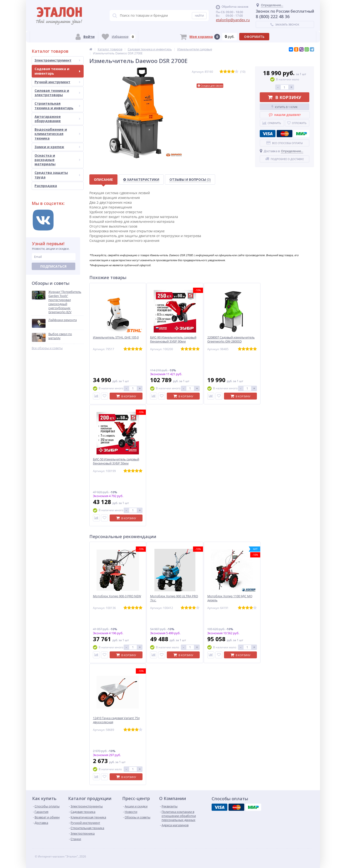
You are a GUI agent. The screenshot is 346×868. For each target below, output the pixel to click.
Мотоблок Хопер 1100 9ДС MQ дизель (230, 598)
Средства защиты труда (57, 175)
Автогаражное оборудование (57, 119)
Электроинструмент (57, 60)
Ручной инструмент (57, 82)
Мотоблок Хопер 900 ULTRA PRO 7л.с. (174, 598)
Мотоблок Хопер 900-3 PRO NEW (117, 596)
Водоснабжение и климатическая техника (57, 134)
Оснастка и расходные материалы (57, 160)
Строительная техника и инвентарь (57, 106)
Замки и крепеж (57, 147)
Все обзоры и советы (47, 348)
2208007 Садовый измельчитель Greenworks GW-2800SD (231, 339)
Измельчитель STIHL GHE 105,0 (116, 337)
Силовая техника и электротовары (57, 93)
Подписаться (53, 266)
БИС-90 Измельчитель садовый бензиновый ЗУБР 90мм (173, 339)
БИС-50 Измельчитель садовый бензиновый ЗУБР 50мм (116, 461)
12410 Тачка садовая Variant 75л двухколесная (116, 720)
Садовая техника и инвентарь (57, 71)
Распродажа (46, 186)
